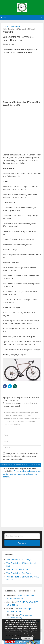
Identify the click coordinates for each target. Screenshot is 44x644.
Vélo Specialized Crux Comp (19, 573)
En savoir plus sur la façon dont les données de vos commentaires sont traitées (22, 474)
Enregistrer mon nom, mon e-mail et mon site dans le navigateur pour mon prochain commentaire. (20, 456)
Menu (4, 18)
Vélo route (10, 44)
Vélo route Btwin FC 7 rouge (19, 560)
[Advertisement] (22, 78)
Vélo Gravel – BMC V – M (17, 570)
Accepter (27, 638)
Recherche (22, 543)
